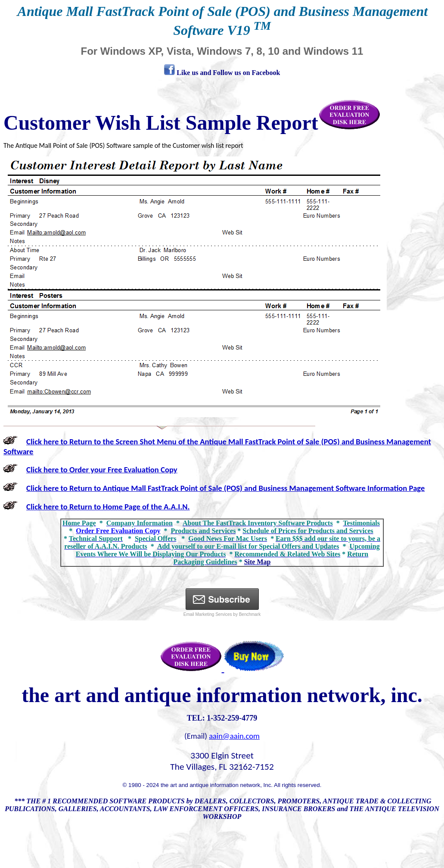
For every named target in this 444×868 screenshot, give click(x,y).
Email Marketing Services (208, 614)
